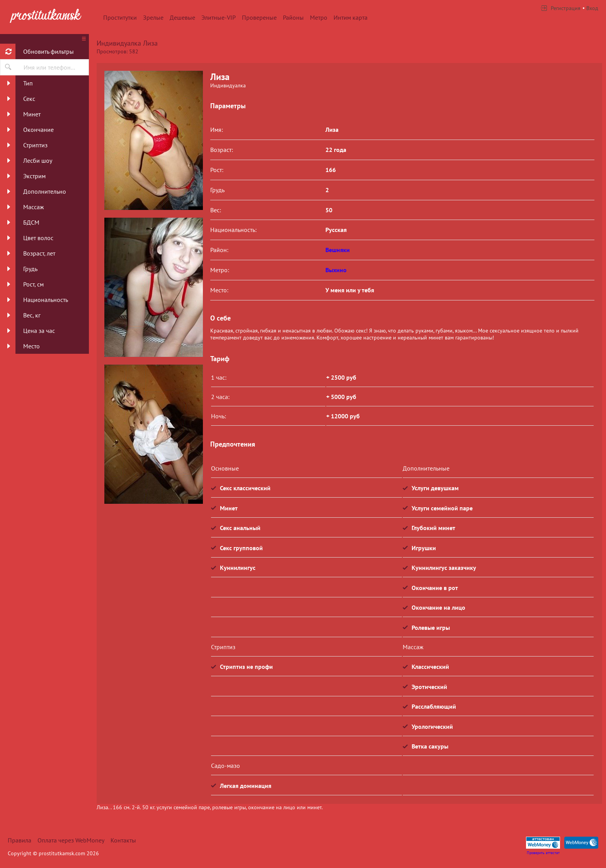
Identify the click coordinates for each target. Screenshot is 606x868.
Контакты (123, 840)
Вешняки (338, 250)
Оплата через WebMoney (71, 840)
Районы (293, 17)
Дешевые (182, 17)
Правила (20, 840)
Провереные (259, 17)
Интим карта (351, 17)
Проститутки (120, 17)
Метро (319, 17)
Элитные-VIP (219, 17)
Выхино (336, 270)
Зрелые (153, 17)
